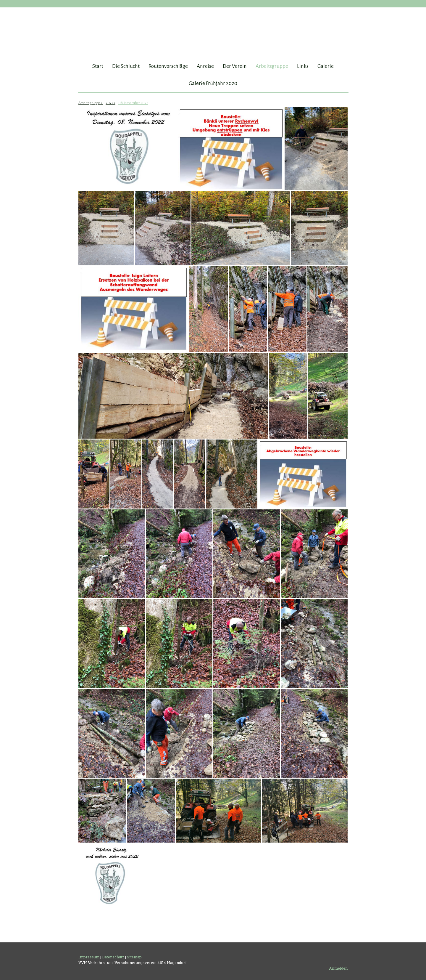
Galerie (326, 66)
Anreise (205, 66)
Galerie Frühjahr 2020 (213, 83)
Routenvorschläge (168, 66)
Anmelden (338, 968)
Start (98, 66)
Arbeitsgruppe (272, 66)
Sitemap (134, 957)
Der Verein (235, 66)
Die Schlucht (126, 66)
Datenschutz (113, 957)
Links (303, 66)
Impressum (89, 957)
